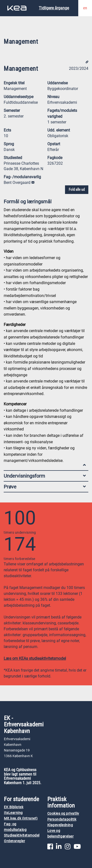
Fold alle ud (77, 190)
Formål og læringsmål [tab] (45, 203)
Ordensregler (14, 841)
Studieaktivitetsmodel (22, 835)
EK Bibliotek (14, 807)
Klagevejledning (60, 825)
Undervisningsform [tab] (45, 476)
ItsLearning (13, 813)
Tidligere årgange (54, 8)
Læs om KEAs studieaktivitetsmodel (35, 658)
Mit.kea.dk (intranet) (21, 818)
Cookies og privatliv (63, 814)
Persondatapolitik (62, 819)
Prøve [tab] (45, 487)
